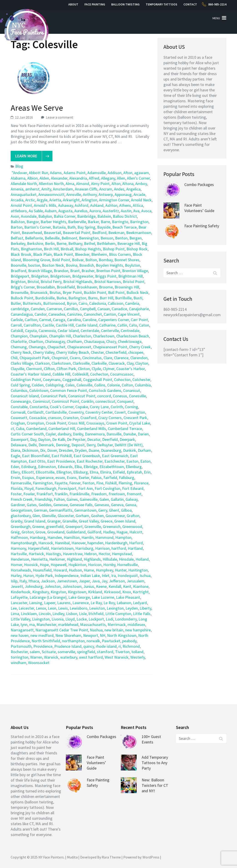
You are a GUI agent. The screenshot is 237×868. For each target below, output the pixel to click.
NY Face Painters (51, 857)
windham (19, 663)
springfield (86, 652)
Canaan (104, 309)
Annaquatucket (24, 194)
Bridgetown (60, 276)
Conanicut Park (53, 396)
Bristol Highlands (78, 282)
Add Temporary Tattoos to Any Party (155, 763)
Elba (78, 467)
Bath (72, 227)
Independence (67, 576)
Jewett (17, 586)
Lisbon (72, 614)
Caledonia (98, 303)
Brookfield (66, 287)
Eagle (15, 456)
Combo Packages (199, 185)
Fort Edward (133, 488)
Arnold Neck (141, 200)
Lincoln (45, 614)
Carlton (31, 320)
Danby (78, 434)
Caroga (59, 320)
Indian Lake (90, 576)
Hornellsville (127, 565)
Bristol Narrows (108, 282)
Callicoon (116, 303)
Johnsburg (34, 586)
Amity (46, 189)
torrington (20, 657)
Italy (23, 581)
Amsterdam (63, 189)
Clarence (121, 358)
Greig (15, 532)
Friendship (43, 499)
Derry (91, 445)
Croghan (18, 423)
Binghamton (31, 249)
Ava (136, 211)
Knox (127, 592)
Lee (14, 608)
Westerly (138, 657)
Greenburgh (21, 527)
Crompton (35, 423)
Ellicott (28, 472)
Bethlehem (106, 243)
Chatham (74, 341)
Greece (106, 521)
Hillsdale (110, 559)
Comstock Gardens (105, 390)
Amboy (141, 184)
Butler (16, 303)
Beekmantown (139, 233)
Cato (133, 325)
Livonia (58, 619)
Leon (52, 608)
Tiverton (122, 652)
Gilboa (126, 510)
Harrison (102, 548)
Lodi (110, 619)
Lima (15, 614)
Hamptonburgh (24, 543)
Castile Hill (65, 325)
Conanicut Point (82, 396)
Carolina (74, 320)
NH (103, 635)
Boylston (132, 265)
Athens (125, 205)
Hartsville (19, 554)
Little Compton (118, 614)
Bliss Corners (120, 254)
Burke (62, 298)
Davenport (20, 439)
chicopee (136, 352)
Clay (130, 363)
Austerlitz (111, 211)
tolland (137, 652)
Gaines (72, 499)
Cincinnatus (92, 358)
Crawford (88, 418)
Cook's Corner (62, 407)
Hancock (46, 543)
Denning (63, 445)
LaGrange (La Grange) (48, 597)
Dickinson (30, 450)
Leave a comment (60, 117)
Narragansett (22, 630)
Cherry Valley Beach (73, 352)
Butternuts (32, 303)
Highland (74, 559)
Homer (16, 565)
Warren (36, 657)
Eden (15, 467)
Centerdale (90, 331)
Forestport (67, 488)
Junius (89, 586)
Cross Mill (76, 423)
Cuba (20, 429)
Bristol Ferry (51, 282)
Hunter (121, 570)
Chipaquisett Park (35, 358)
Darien (143, 434)
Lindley (58, 614)
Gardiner (18, 505)
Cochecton (99, 374)
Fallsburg (127, 478)
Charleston (82, 336)
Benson (107, 238)
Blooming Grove (36, 260)
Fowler (29, 494)
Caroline (90, 320)
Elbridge (91, 467)
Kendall (115, 586)
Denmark (46, 445)
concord (104, 396)
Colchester (141, 380)
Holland (142, 559)
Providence (43, 646)
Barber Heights (53, 222)
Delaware (19, 445)
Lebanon (124, 603)
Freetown (117, 494)
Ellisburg (81, 472)
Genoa (131, 505)
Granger (54, 521)
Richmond (131, 646)
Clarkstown (61, 363)
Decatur (94, 439)
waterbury (69, 657)
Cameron (54, 309)
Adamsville (97, 173)
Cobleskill (80, 374)
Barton (17, 227)
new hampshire (138, 630)
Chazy (111, 341)
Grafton (133, 516)
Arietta (55, 200)
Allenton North (51, 184)
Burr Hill (106, 298)
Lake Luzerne (103, 597)
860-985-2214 (217, 4)
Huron (28, 576)
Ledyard (140, 603)
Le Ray (96, 603)
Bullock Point (22, 298)
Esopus (28, 478)
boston (34, 265)
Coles (70, 385)
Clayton (142, 363)
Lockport (96, 619)
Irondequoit (128, 576)
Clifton (49, 369)
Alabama (18, 178)
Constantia (39, 407)
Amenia (17, 189)
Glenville (49, 516)
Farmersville (21, 483)
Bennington (89, 238)
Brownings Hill (127, 287)
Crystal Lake (140, 423)
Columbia (143, 385)
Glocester (66, 516)
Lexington (115, 608)
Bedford (99, 233)
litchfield (96, 614)
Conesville (137, 396)
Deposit (78, 445)
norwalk (93, 641)
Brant (75, 271)
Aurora (95, 211)
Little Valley (20, 619)
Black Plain (42, 254)
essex (60, 478)
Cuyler (51, 434)
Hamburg (38, 537)
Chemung (19, 347)
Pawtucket (111, 641)
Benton (121, 238)
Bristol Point (134, 282)
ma (32, 625)
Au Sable (36, 211)
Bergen (136, 238)
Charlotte (19, 341)
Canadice (119, 309)
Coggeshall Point (98, 380)
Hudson (75, 570)
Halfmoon (19, 537)
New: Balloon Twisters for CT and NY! (155, 785)
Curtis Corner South (27, 434)
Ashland (97, 205)
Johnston (53, 586)
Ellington (64, 472)
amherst (32, 189)
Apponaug (123, 194)
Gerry (103, 510)
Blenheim (99, 254)
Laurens (64, 603)
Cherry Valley (44, 352)
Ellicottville (45, 472)
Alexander (59, 178)
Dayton (44, 439)
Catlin (122, 325)
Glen (36, 516)
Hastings (53, 554)
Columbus (19, 390)
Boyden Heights (109, 265)
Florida (17, 488)
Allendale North (24, 184)
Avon (15, 216)
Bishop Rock (137, 249)
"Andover (19, 173)
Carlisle (17, 320)
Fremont (134, 494)
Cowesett (19, 418)
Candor (41, 314)
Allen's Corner (138, 178)
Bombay (106, 260)
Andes (119, 189)
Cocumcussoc (122, 374)
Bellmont (69, 238)
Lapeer (50, 603)
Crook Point (56, 423)
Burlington (77, 298)
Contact (190, 4)
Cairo (83, 303)
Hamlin (88, 537)
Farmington (43, 483)
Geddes (45, 505)
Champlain (38, 336)
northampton (73, 641)
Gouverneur (115, 516)
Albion (32, 178)
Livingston (41, 619)
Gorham (82, 516)
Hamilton (72, 537)
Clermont (34, 369)
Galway (132, 499)
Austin (126, 211)
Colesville (84, 385)
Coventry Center (99, 412)
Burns (93, 298)
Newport (91, 635)
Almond (83, 184)
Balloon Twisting (125, 4)
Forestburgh (46, 488)
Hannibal (62, 543)
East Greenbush (87, 456)
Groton (28, 532)
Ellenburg (134, 467)
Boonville (19, 265)
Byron (72, 303)
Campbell (88, 309)
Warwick (51, 657)
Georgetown (21, 510)
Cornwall (18, 412)
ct (12, 429)
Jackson (48, 581)
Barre (105, 222)
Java (96, 581)
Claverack (117, 363)
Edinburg (29, 467)
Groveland (56, 532)
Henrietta (39, 559)
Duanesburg (111, 450)
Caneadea (57, 314)
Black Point (63, 254)
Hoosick (31, 565)
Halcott (136, 532)
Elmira (106, 472)
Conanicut (132, 390)
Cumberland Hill (62, 429)
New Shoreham (68, 635)
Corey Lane (99, 407)
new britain (114, 630)
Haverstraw (73, 554)
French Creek (22, 499)
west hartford (91, 657)
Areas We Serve (37, 108)
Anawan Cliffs (86, 189)
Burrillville (123, 298)
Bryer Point (72, 292)
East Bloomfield (36, 456)
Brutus (55, 292)
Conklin (87, 401)
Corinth (117, 407)
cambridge (20, 309)
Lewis (63, 608)
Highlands (92, 559)
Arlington (89, 200)
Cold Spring (20, 385)
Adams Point (75, 173)
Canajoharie (139, 309)
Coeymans (52, 380)
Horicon (95, 565)
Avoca (146, 211)
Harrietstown (62, 548)
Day (33, 439)
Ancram (106, 189)
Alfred (94, 178)
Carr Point (139, 320)
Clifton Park (66, 369)
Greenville (93, 527)
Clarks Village (22, 363)
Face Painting (95, 4)
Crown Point (117, 423)
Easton (132, 461)
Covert (120, 412)
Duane (94, 450)
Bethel (90, 243)
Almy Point (100, 184)
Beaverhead (32, 233)
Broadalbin (46, 287)
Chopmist (60, 358)
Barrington (139, 222)
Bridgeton (40, 276)
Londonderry (126, 619)
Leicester (26, 608)
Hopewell (59, 565)
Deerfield (110, 439)
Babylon (45, 216)
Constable (19, 407)
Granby (16, 521)
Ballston (18, 222)
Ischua (145, 576)
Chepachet (56, 347)
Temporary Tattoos (162, 4)
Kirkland (95, 592)
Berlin (50, 243)
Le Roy (109, 603)
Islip (14, 581)
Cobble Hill (61, 374)
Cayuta (31, 331)
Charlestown (104, 336)
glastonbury (21, 516)
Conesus (120, 396)
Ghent (114, 510)
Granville (70, 521)
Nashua (96, 630)
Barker (93, 222)
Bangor (33, 222)
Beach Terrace (125, 227)
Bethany (75, 243)
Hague (122, 532)
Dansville (114, 434)
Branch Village (40, 271)
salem (35, 652)
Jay (104, 581)
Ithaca (34, 581)
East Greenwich (115, 456)
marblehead (68, 625)
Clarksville (81, 363)
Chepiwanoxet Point (110, 347)
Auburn (51, 211)
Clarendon (139, 358)
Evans (72, 478)
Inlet (106, 576)
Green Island (125, 521)
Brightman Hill (131, 276)
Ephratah (134, 472)
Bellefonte (34, 238)
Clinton (84, 369)
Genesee (61, 505)
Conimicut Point (65, 401)
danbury (64, 434)
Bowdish (87, 265)
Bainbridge (86, 216)
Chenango (37, 347)
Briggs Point (106, 276)
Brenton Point (108, 271)
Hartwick (36, 554)
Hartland (135, 548)
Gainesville (89, 499)
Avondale (29, 216)
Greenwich (112, 527)
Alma (70, 184)
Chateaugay (55, 341)
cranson (55, 418)
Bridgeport (20, 276)
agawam (142, 173)
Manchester (46, 625)
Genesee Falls (81, 505)
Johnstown (72, 586)
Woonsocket (39, 663)
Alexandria (78, 178)
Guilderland (76, 532)
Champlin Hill (60, 336)
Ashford (81, 205)
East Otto (37, 461)
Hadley (109, 532)
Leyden (132, 608)
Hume (89, 570)
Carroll (16, 325)
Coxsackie (38, 418)
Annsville (74, 194)
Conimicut (41, 401)
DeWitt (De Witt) (129, 445)
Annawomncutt (51, 194)
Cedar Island (68, 331)
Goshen (97, 516)
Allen (121, 178)
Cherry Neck (21, 352)
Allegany (108, 178)
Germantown (85, 510)
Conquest (125, 401)
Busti (138, 298)
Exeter (84, 478)
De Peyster (76, 439)
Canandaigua (22, 314)
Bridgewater (83, 276)
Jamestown (67, 581)
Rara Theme (111, 857)
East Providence (61, 461)
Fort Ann (86, 488)
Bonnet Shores (127, 260)
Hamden (55, 537)
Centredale (130, 331)
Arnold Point (21, 205)
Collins (100, 385)
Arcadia (17, 200)
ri (120, 646)
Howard (60, 570)
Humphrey (104, 570)
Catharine (107, 325)
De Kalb (59, 439)
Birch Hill (51, 249)
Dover (52, 450)
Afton (128, 173)
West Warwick (117, 657)
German (41, 510)
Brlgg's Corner (23, 287)
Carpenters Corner (114, 320)
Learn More (28, 156)
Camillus (71, 309)
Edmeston (47, 467)
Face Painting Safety (202, 226)
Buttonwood (54, 303)
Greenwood (132, 527)
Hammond (104, 537)
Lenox (41, 608)
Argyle (42, 200)
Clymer (109, 369)
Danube (130, 434)
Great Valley (89, 521)
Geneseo (102, 505)
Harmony (18, 548)
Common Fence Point (69, 390)
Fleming (125, 483)
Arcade (139, 194)
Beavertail (52, 233)
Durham (144, 450)
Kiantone (141, 586)
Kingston (58, 592)
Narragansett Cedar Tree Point (62, 630)
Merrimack (117, 625)
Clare (108, 358)
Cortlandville (56, 412)
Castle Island (86, 325)
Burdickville (45, 298)
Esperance (45, 478)
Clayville (17, 369)
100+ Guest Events (151, 739)
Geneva (117, 505)
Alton (116, 184)
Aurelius (81, 211)
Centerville (110, 331)
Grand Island (35, 521)
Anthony (90, 194)
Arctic (30, 200)
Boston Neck (53, 265)
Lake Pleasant (128, 597)
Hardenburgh (116, 543)
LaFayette (19, 597)
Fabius (96, 478)
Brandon (61, 271)
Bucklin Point (95, 292)
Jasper (84, 581)
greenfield (55, 527)
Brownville (20, 292)
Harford (136, 543)
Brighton (18, 282)
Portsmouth (21, 646)
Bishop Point (114, 249)
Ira (114, 576)
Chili (14, 358)
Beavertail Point (77, 233)
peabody (129, 641)
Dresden (66, 450)
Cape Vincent (129, 314)
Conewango (21, 401)
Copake (82, 407)
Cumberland (36, 429)
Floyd (29, 488)
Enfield (119, 472)
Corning (131, 407)
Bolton (91, 260)
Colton (127, 385)
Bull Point (116, 292)
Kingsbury (41, 592)
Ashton (111, 205)
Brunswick (39, 292)
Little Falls (142, 614)
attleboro (19, 211)
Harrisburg (84, 548)
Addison (115, 173)
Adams (56, 173)
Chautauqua (94, 341)
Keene (101, 586)
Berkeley (18, 243)
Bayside (104, 227)
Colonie (114, 385)
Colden (38, 385)
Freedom (99, 494)
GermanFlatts (61, 510)
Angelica (133, 189)
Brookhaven (87, 287)
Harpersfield (38, 548)
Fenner (75, 483)
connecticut (105, 401)
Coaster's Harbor (131, 369)
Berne (62, 243)
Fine (100, 483)
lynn (24, 625)
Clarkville (99, 363)
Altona (128, 184)
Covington (136, 412)
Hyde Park (44, 576)
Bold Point (61, 260)
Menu (216, 18)
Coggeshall (72, 380)
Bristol (33, 282)
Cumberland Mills (91, 429)
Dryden (81, 450)
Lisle (83, 614)
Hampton (123, 537)
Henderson (20, 559)
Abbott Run (38, 173)
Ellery (15, 472)
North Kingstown (122, 635)
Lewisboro (79, 608)
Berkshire (35, 243)
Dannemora (95, 434)
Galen (104, 499)
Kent (127, 586)
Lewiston (97, 608)
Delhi (33, 445)
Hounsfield (42, 570)
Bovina (72, 265)
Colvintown (39, 390)
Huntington (138, 570)
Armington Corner (114, 200)
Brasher (88, 271)
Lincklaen (29, 614)
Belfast (17, 238)
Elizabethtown (112, 467)
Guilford (94, 532)
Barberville (77, 222)
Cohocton (122, 380)
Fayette (61, 483)
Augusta (65, 211)
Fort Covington (107, 488)
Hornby (109, 565)
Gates (32, 505)
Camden (38, 309)
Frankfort (45, 494)
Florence (141, 483)
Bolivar (78, 260)
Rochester (19, 652)
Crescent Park (135, 418)
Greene (38, 527)
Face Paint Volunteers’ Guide (199, 208)
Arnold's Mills (45, 205)
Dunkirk (130, 450)
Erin (147, 472)
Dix (43, 450)
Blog (19, 166)
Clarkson (42, 363)
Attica (138, 205)
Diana (15, 450)
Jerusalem (136, 581)
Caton (144, 325)
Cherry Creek (140, 347)
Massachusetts (93, 625)
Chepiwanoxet (79, 347)
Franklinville (79, 494)
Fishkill (111, 483)
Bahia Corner (65, 216)
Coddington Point (26, 380)
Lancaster (19, 603)
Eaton (145, 461)
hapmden (95, 543)
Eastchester (115, 461)
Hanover (79, 543)
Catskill (17, 331)
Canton (110, 314)
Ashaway (65, 205)
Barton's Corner (38, 227)
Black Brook (21, 254)
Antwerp (106, 194)
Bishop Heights (88, 249)
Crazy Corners (110, 418)
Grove (40, 532)
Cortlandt (35, 412)
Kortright (141, 592)
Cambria (132, 303)
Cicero (75, 358)
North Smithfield (46, 641)
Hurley (16, 576)
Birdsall (67, 249)
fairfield (110, 478)
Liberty (145, 608)
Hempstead (122, 554)
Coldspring (54, 385)
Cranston (71, 418)
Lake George (79, 597)
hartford (119, 548)
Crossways (95, 423)
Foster (16, 494)
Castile (48, 325)
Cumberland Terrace (125, 429)
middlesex (136, 625)
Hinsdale (126, 559)
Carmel (45, 320)
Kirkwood (112, 592)
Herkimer (57, 559)
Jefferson (117, 581)
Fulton (59, 499)
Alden (44, 178)
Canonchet (93, 314)
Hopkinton (77, 565)
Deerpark (127, 439)
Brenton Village (135, 271)
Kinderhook (21, 592)
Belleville (52, 238)
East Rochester (90, 461)
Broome (106, 287)
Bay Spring (86, 227)
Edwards (65, 467)
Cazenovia (47, 331)
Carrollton (32, 325)
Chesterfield (116, 352)
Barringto (120, 222)
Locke (82, 619)
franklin (61, 494)
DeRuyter (105, 445)
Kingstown (77, 592)
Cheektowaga (130, 341)
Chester (97, 352)
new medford (42, 635)
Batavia (59, 227)
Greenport (74, 527)
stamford (105, 652)
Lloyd (70, 619)
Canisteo (74, 314)
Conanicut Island (25, 396)
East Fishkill (62, 456)
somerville (66, 652)
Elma (94, 472)
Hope (44, 565)
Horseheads (21, 570)
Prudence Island (68, 646)
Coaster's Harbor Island (31, 374)
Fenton (88, 483)
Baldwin (104, 216)
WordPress (151, 857)
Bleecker (82, 254)
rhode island (106, 646)
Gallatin (117, 499)
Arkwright (71, 200)
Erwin (15, 478)
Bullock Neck (137, 292)
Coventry (76, 412)
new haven (20, 635)
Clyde (96, 369)
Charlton (36, 341)
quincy (89, 646)
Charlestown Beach (133, 336)
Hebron (90, 554)
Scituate (49, 652)
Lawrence (81, 603)
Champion (19, 336)
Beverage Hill (129, 243)
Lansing (36, 603)
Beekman (116, 233)
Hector (104, 554)
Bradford (19, 271)
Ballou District (125, 216)
